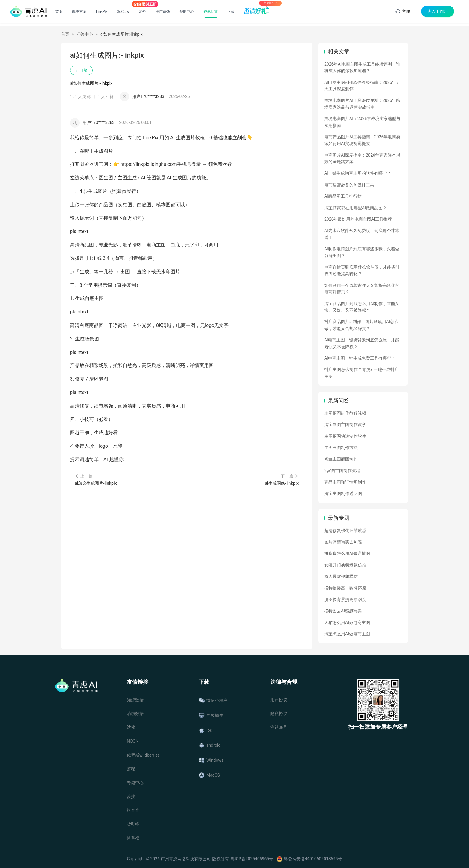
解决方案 (79, 12)
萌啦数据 (135, 714)
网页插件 (211, 715)
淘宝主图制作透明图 (343, 493)
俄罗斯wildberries (143, 755)
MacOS (209, 775)
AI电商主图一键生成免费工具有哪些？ (360, 358)
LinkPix (102, 12)
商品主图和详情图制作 (345, 482)
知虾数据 (135, 700)
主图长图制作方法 (341, 448)
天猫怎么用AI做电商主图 (347, 622)
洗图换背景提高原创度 (345, 599)
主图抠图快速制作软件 (345, 436)
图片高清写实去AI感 (343, 542)
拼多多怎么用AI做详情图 (347, 553)
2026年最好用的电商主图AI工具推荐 (358, 219)
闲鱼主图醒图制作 (341, 459)
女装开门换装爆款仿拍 (345, 565)
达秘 (131, 727)
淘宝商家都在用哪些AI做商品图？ (355, 208)
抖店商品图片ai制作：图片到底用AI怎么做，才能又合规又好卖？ (361, 325)
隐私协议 (279, 714)
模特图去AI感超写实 (343, 611)
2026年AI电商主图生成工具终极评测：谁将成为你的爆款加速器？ (362, 67)
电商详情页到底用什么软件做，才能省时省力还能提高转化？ (362, 270)
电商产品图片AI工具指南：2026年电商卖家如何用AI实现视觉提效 (362, 140)
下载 (231, 12)
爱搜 (131, 796)
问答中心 (85, 34)
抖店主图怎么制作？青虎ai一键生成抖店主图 (361, 373)
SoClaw (123, 12)
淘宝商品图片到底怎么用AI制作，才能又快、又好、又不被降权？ (362, 307)
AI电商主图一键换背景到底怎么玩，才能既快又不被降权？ (362, 343)
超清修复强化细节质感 (345, 531)
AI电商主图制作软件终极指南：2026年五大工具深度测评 (362, 86)
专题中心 (135, 783)
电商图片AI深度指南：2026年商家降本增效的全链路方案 (362, 158)
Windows (211, 760)
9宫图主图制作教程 (342, 471)
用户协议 (279, 700)
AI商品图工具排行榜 (343, 196)
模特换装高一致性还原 (345, 588)
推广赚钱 (163, 12)
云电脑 (81, 70)
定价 (142, 12)
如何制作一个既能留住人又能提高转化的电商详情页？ (362, 289)
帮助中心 (187, 12)
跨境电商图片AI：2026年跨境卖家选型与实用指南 (362, 122)
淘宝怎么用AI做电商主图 (347, 634)
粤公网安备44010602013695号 (313, 859)
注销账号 (279, 727)
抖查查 (133, 810)
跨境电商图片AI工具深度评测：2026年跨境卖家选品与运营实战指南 (362, 104)
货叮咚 (133, 824)
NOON (133, 741)
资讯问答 (211, 12)
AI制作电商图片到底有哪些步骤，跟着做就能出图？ (362, 252)
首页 (59, 12)
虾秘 (131, 769)
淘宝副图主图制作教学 (345, 425)
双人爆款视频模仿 (341, 576)
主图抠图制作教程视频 (345, 413)
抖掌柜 (133, 838)
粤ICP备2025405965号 (252, 859)
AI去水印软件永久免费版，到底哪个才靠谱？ (362, 234)
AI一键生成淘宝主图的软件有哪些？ (358, 173)
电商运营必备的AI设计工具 (349, 185)
